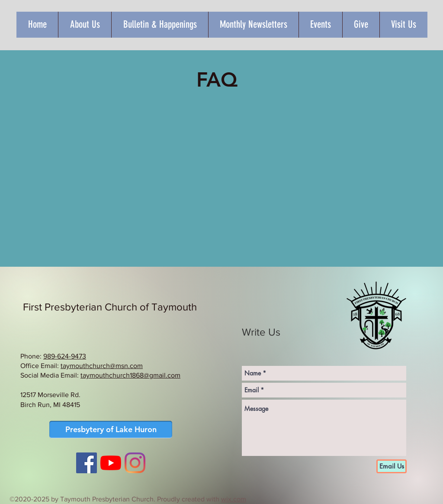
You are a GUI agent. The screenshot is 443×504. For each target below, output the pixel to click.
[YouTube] (111, 463)
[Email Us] (392, 466)
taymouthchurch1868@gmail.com (130, 375)
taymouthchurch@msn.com (102, 366)
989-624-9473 (65, 356)
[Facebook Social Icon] (87, 463)
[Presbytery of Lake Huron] (111, 430)
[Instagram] (135, 463)
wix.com (234, 499)
